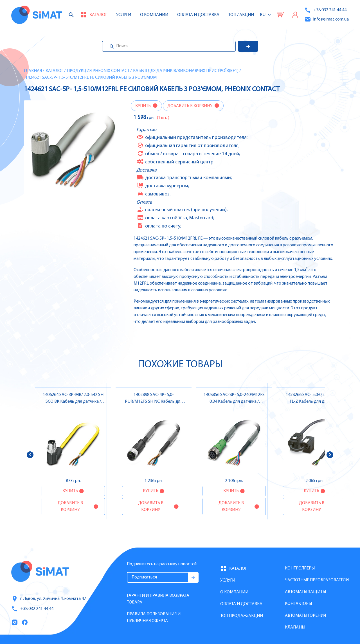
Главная (33, 71)
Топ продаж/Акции (242, 616)
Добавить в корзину (190, 106)
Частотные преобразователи (317, 580)
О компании (234, 592)
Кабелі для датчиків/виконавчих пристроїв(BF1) (186, 71)
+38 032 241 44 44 (325, 10)
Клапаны (295, 627)
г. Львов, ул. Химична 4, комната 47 (49, 599)
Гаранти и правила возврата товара (158, 599)
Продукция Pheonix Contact (98, 71)
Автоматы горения (305, 616)
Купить (143, 106)
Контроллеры (300, 568)
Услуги (124, 15)
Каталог (54, 71)
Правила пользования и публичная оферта (154, 618)
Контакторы (298, 604)
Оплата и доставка (198, 15)
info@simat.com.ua (327, 19)
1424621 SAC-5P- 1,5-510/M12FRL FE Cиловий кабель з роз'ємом (91, 78)
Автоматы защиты (305, 592)
